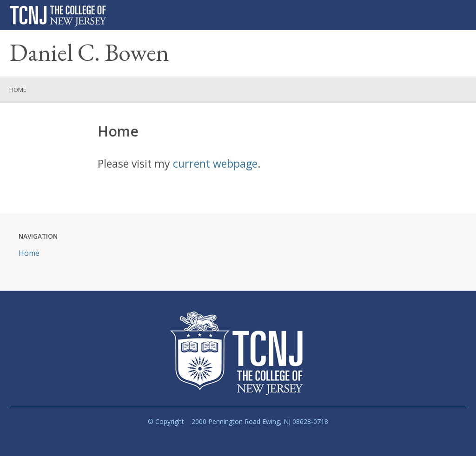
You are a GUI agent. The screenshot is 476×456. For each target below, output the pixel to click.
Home (18, 90)
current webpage (215, 163)
